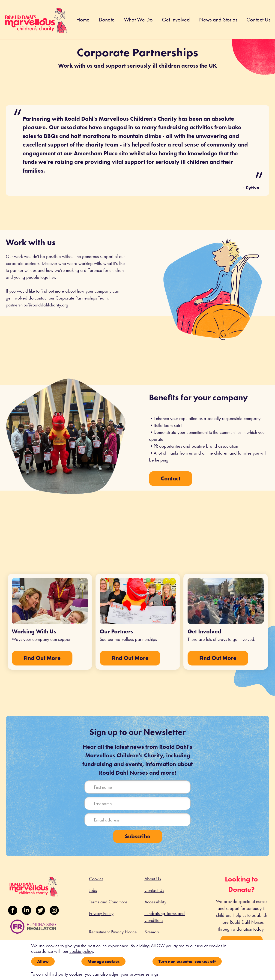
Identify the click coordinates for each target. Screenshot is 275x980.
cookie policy (81, 951)
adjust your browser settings (134, 974)
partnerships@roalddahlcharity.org (37, 305)
